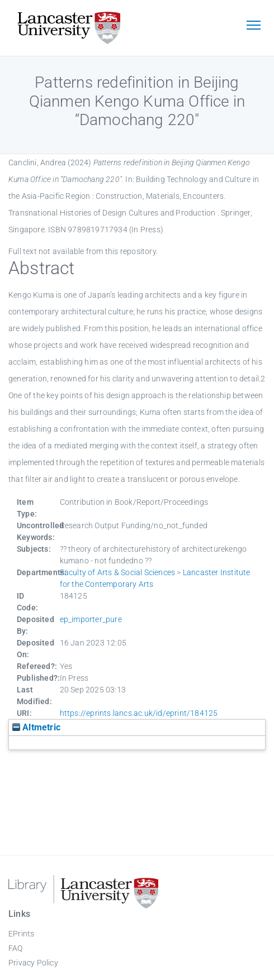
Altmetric (36, 727)
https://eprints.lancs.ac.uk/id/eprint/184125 (139, 713)
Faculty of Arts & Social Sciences (118, 572)
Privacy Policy (33, 963)
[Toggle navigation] (253, 26)
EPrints (21, 934)
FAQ (16, 948)
